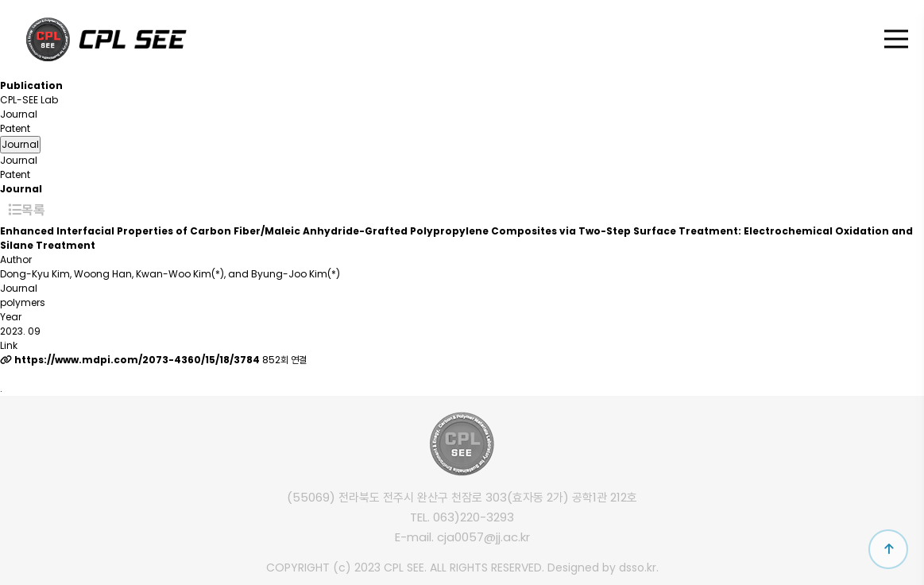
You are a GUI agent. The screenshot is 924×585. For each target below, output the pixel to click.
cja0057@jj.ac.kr (483, 537)
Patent (15, 128)
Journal (19, 114)
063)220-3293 (474, 517)
